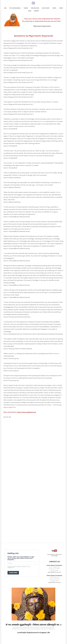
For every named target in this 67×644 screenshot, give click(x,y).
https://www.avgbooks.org (26, 412)
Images (33, 11)
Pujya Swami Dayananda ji (18, 8)
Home (9, 8)
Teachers (57, 8)
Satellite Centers (49, 8)
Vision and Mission (38, 8)
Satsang (27, 11)
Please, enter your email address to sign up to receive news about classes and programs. (21, 558)
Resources (40, 11)
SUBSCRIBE (13, 573)
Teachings (29, 8)
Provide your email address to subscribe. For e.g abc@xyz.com (19, 567)
